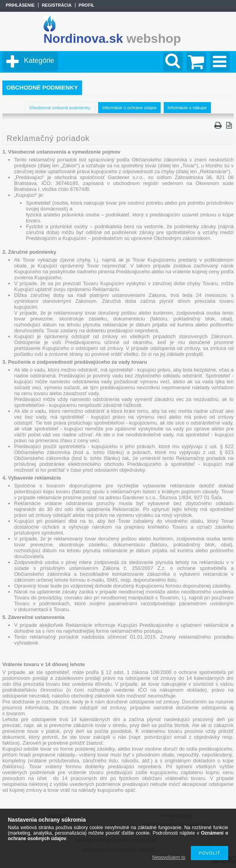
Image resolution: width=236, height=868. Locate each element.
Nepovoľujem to (169, 857)
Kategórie (39, 60)
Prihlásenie (20, 5)
